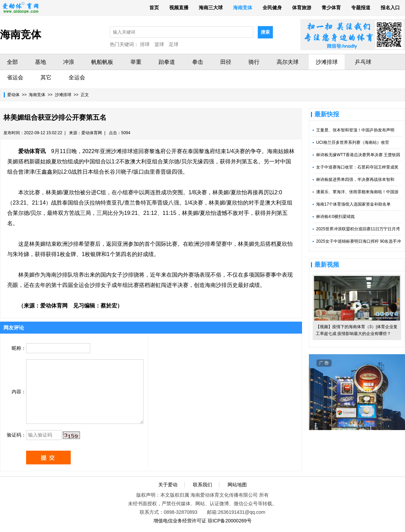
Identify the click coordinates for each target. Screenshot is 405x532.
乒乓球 (363, 62)
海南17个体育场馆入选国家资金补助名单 (353, 204)
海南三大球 (211, 8)
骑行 (254, 62)
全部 (12, 62)
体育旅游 (302, 8)
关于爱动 (168, 485)
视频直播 (179, 8)
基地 (40, 62)
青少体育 (331, 8)
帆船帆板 (102, 62)
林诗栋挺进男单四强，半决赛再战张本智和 (355, 180)
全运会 (77, 77)
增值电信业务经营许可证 (180, 521)
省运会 (15, 77)
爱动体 (13, 95)
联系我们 (202, 485)
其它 (46, 77)
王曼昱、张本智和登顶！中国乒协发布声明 (355, 130)
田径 (226, 62)
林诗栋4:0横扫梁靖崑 (335, 217)
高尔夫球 (288, 62)
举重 (136, 62)
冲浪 (69, 62)
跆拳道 (167, 62)
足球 (174, 44)
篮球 (159, 44)
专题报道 (361, 8)
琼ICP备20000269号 (230, 521)
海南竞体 (243, 8)
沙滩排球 (327, 62)
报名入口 (390, 8)
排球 (145, 44)
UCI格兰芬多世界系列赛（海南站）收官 (353, 142)
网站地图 (237, 485)
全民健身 (272, 8)
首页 (154, 8)
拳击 (198, 62)
